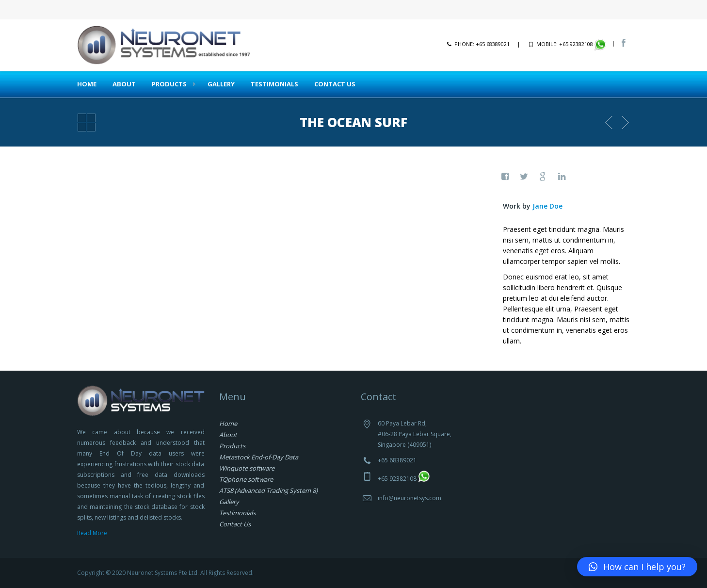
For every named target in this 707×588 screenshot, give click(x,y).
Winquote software (247, 468)
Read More (92, 533)
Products (169, 84)
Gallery (221, 84)
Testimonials (274, 84)
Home (87, 84)
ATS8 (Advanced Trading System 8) (268, 490)
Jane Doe (547, 206)
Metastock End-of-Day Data (259, 457)
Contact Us (335, 84)
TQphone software (246, 479)
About (124, 84)
